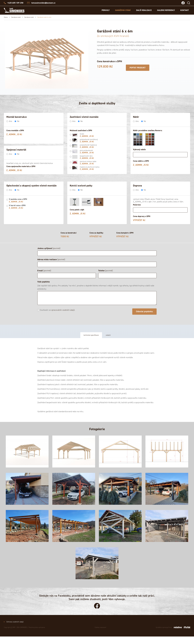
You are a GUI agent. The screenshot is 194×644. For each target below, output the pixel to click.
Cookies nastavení (100, 635)
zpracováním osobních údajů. (63, 310)
